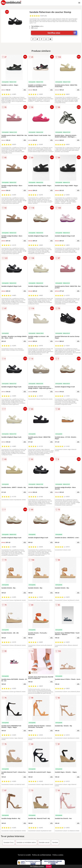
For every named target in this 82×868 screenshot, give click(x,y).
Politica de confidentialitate (42, 855)
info (25, 90)
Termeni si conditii (24, 855)
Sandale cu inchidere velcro (26, 842)
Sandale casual (44, 842)
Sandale (55, 842)
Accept (49, 866)
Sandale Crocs (9, 842)
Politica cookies (58, 855)
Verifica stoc (62, 33)
